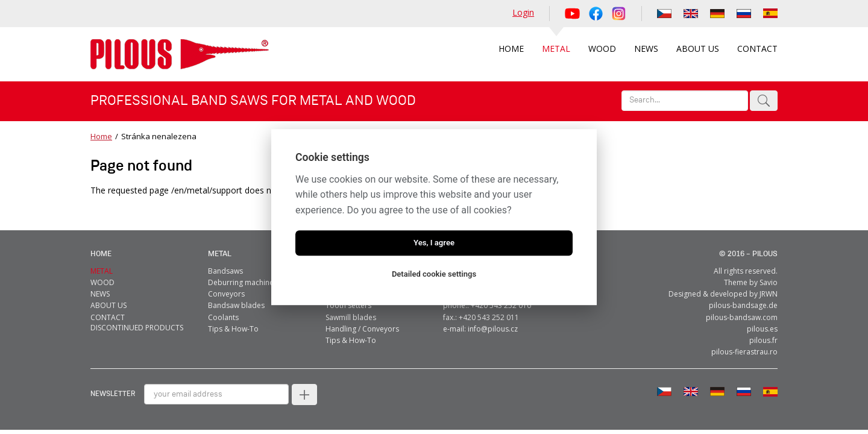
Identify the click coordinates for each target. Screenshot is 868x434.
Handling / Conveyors (362, 329)
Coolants (223, 317)
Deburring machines (243, 282)
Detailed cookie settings (434, 274)
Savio (769, 282)
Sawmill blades (351, 317)
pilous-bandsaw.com (742, 317)
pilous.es (762, 329)
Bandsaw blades (236, 305)
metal (220, 254)
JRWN (769, 294)
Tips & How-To (233, 329)
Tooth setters (348, 305)
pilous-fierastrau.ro (744, 352)
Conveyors (226, 294)
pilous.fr (763, 340)
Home (101, 136)
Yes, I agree (434, 243)
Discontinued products (137, 328)
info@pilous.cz (493, 329)
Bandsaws (225, 271)
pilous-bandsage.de (743, 305)
